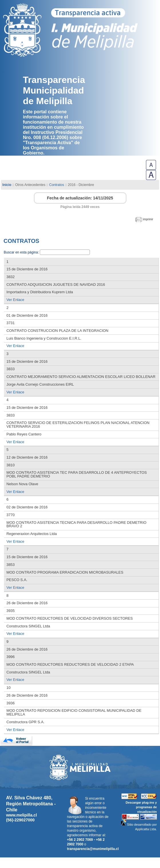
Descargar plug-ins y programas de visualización (141, 807)
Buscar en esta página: (22, 252)
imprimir (148, 219)
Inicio (7, 185)
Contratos (57, 185)
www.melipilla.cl (21, 815)
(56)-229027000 (20, 820)
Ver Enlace (15, 300)
